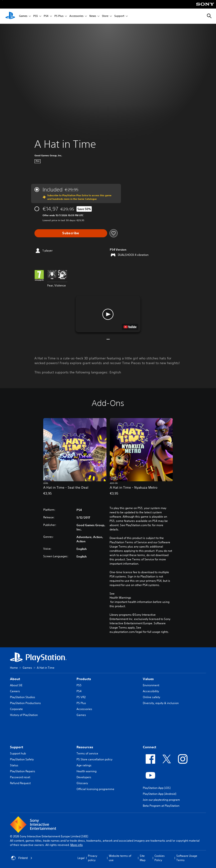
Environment (151, 685)
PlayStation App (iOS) (157, 788)
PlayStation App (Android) (160, 794)
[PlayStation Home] (10, 16)
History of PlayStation (24, 715)
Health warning (86, 771)
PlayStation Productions (25, 703)
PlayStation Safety (22, 759)
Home (14, 668)
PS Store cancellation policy (94, 759)
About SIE (16, 685)
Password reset (20, 777)
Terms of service (87, 753)
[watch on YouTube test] (130, 327)
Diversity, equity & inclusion (161, 703)
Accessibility (151, 691)
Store (105, 16)
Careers (15, 691)
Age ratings (84, 765)
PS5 (36, 16)
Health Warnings (120, 598)
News (93, 16)
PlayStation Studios (23, 697)
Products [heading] (84, 679)
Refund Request (20, 783)
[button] (108, 314)
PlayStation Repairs (23, 771)
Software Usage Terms (187, 858)
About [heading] (15, 679)
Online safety (151, 697)
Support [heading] (17, 747)
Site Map (143, 858)
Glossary (82, 783)
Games (23, 16)
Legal (81, 858)
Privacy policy (93, 858)
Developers (84, 777)
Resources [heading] (85, 747)
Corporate (16, 709)
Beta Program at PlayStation (161, 806)
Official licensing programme (95, 789)
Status (14, 765)
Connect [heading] (149, 747)
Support (119, 16)
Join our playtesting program (161, 800)
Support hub (18, 753)
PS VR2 (81, 697)
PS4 (46, 16)
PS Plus (59, 16)
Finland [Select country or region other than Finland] (22, 858)
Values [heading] (148, 679)
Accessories (76, 16)
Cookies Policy (160, 858)
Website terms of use (120, 858)
